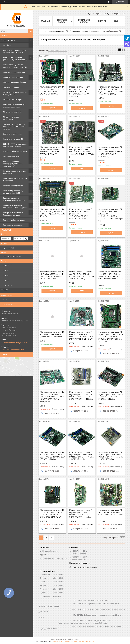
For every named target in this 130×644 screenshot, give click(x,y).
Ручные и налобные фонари (15, 82)
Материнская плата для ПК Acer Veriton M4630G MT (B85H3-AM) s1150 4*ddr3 (52, 334)
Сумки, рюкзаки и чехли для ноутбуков (15, 172)
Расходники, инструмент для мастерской (15, 179)
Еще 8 (6, 290)
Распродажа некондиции (14, 225)
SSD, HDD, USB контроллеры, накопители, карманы (15, 145)
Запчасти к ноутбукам (12, 134)
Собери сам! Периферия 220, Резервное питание (15, 214)
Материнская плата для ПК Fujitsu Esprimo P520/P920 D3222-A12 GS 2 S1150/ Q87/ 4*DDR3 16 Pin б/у (82, 456)
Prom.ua (76, 639)
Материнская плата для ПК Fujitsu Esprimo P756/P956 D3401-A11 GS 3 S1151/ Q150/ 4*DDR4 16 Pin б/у (52, 513)
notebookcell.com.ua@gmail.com (14, 343)
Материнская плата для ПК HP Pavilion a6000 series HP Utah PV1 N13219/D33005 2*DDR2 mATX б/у (52, 275)
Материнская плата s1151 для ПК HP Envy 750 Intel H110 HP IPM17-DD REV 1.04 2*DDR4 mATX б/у (81, 275)
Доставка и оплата (84, 21)
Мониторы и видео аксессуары (11, 118)
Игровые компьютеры (12, 100)
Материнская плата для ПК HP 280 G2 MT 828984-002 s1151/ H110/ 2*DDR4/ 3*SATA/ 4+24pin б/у (52, 151)
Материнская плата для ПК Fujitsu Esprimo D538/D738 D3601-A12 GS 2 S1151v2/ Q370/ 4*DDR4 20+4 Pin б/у (81, 396)
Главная (45, 21)
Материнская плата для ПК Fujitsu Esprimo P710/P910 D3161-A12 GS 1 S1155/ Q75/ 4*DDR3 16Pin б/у (111, 456)
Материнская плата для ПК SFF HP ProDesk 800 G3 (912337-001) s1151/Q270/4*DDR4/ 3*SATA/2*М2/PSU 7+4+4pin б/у (111, 215)
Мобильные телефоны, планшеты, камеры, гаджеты (15, 206)
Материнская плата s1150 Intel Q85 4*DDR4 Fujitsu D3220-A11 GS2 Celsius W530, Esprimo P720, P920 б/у (111, 276)
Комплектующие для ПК (13, 139)
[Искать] (31, 31)
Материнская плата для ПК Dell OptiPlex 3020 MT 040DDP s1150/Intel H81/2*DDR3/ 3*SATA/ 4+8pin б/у (81, 92)
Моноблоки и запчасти (13, 112)
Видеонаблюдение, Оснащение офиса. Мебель (14, 199)
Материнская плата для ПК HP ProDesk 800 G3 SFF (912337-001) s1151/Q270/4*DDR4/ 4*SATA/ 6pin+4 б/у (81, 214)
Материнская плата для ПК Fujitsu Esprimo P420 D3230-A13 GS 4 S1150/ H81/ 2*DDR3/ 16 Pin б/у (111, 396)
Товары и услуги (8, 40)
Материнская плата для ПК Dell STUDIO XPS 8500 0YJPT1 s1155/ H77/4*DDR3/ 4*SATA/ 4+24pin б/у (111, 90)
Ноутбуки (7, 45)
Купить (52, 108)
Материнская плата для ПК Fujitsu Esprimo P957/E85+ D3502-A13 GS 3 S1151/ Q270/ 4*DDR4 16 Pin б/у (81, 513)
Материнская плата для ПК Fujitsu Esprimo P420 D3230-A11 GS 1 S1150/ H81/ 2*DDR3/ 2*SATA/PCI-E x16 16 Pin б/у (111, 337)
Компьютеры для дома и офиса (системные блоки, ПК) (15, 66)
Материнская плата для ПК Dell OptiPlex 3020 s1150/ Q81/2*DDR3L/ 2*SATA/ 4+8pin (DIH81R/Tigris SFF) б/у (82, 152)
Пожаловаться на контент (61, 642)
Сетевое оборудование (13, 186)
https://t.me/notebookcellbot (13, 350)
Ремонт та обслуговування (14, 220)
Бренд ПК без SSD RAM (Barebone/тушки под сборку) (15, 59)
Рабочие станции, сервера (14, 72)
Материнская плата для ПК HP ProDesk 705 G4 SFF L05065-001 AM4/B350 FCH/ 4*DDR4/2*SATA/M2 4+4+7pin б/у (110, 152)
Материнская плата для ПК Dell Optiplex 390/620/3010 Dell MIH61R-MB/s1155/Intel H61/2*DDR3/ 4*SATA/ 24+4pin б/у (52, 397)
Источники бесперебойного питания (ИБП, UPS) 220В (15, 51)
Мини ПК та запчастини (13, 77)
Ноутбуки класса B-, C (12, 156)
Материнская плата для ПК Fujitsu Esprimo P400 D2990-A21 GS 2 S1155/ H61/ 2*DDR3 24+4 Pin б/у (52, 90)
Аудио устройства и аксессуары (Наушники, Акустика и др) (13, 164)
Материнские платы (78, 31)
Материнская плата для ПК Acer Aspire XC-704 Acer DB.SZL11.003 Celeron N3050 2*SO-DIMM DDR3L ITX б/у (82, 335)
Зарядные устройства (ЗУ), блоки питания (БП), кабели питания (14, 127)
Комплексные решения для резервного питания (14, 106)
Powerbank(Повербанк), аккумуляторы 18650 (13, 192)
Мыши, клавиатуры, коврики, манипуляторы (15, 93)
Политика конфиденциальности (83, 642)
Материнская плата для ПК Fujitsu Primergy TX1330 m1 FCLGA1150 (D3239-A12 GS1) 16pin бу (52, 213)
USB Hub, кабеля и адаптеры (15, 151)
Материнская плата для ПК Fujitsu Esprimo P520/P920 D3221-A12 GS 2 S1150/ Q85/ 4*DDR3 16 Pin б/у (52, 456)
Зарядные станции (11, 87)
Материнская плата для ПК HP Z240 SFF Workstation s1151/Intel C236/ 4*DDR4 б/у (111, 513)
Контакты (102, 21)
